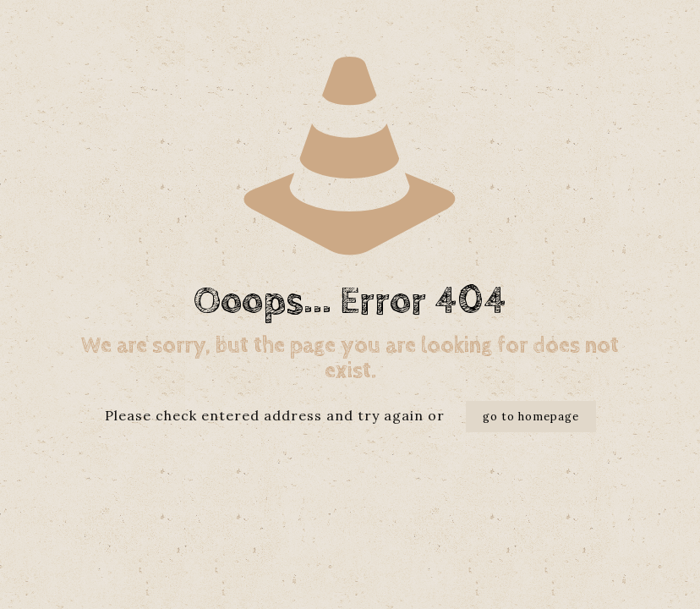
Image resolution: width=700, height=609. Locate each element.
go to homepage (531, 417)
